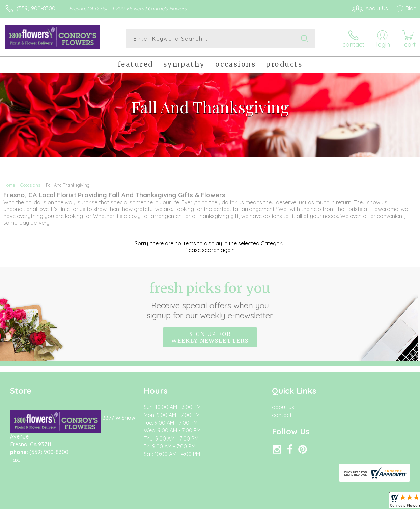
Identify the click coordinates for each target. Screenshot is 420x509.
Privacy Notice (302, 502)
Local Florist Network (350, 502)
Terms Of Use (262, 502)
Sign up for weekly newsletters (210, 337)
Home (9, 185)
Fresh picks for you (210, 300)
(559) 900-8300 (36, 8)
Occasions (30, 185)
